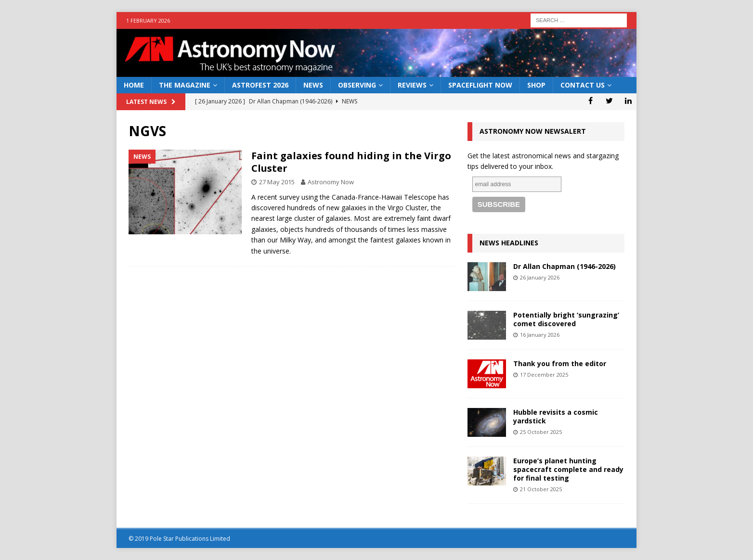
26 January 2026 (540, 277)
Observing (357, 85)
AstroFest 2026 (260, 85)
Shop (536, 85)
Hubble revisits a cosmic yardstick (556, 416)
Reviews (412, 85)
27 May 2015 (277, 182)
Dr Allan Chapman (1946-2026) (565, 266)
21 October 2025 (541, 489)
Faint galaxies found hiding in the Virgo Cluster (351, 162)
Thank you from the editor (560, 363)
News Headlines (509, 243)
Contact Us (583, 85)
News (313, 85)
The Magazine (185, 85)
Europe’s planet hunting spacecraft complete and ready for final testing (568, 469)
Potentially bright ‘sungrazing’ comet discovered (566, 319)
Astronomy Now (331, 182)
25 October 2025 (541, 432)
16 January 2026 (540, 335)
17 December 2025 (544, 375)
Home (134, 85)
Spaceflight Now (480, 85)
